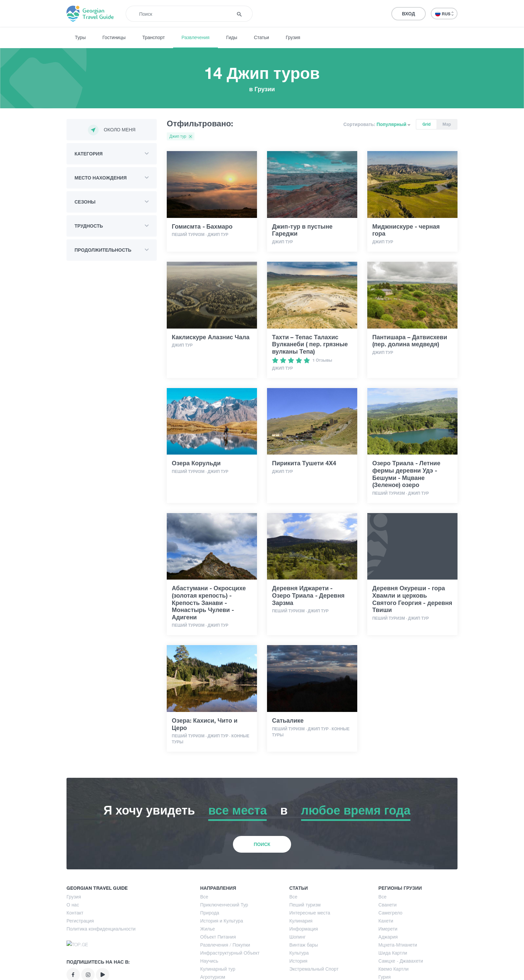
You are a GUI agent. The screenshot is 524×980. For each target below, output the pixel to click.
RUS (444, 14)
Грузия (293, 37)
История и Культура (222, 964)
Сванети (387, 948)
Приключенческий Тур (224, 948)
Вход (409, 14)
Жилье (208, 972)
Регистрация (80, 964)
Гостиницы (114, 37)
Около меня (112, 130)
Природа (210, 956)
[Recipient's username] (184, 14)
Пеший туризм (305, 948)
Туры (80, 37)
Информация (304, 972)
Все (204, 940)
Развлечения (195, 37)
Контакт (75, 956)
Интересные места (310, 956)
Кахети (386, 964)
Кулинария (301, 964)
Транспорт (154, 37)
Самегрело (390, 956)
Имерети (388, 972)
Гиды (232, 37)
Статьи (261, 37)
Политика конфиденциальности (101, 972)
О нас (73, 948)
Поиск (262, 888)
